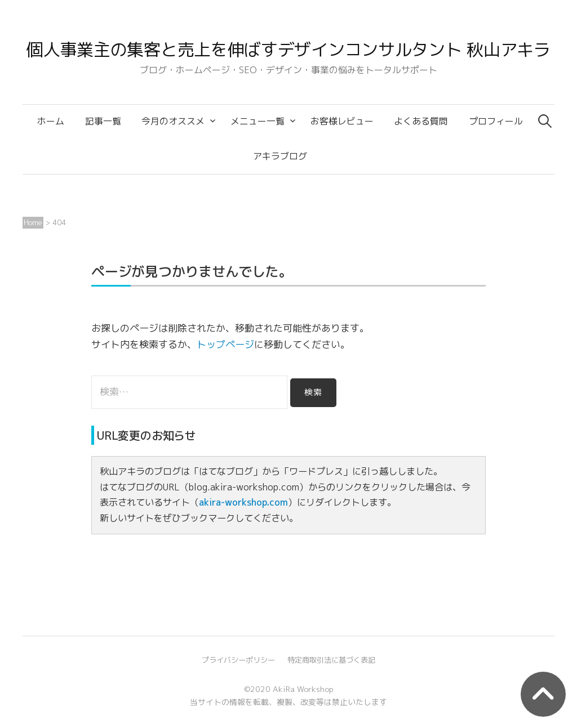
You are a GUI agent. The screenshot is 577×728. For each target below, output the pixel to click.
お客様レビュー (342, 121)
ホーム (51, 121)
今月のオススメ (173, 121)
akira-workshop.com (243, 502)
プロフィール (496, 121)
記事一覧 (103, 121)
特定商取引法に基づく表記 (331, 660)
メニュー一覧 (258, 121)
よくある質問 (421, 121)
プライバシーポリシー (238, 660)
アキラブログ (280, 156)
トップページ (225, 344)
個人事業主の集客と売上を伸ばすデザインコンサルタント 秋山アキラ (288, 50)
